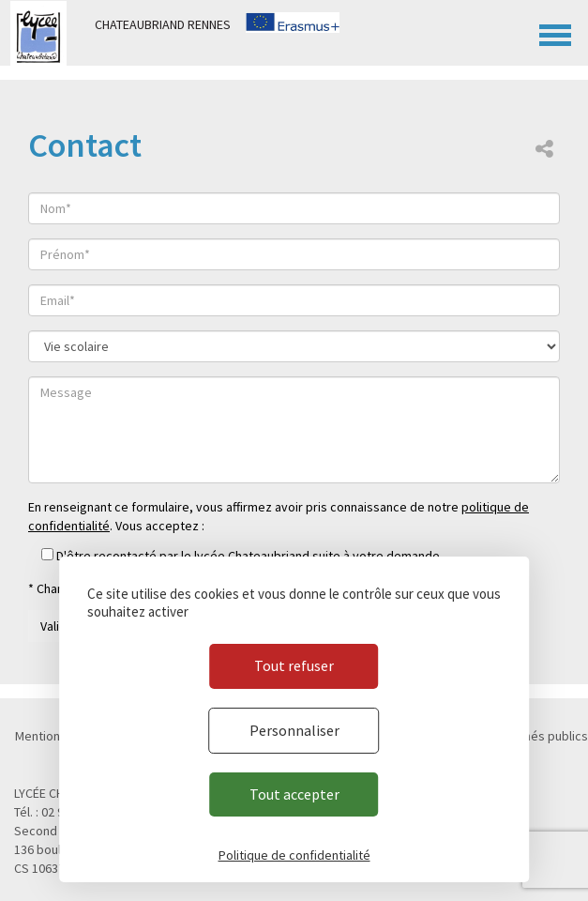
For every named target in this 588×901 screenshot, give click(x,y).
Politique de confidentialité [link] (294, 855)
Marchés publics (543, 736)
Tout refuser (294, 665)
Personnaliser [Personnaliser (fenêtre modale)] (294, 730)
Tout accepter (294, 794)
